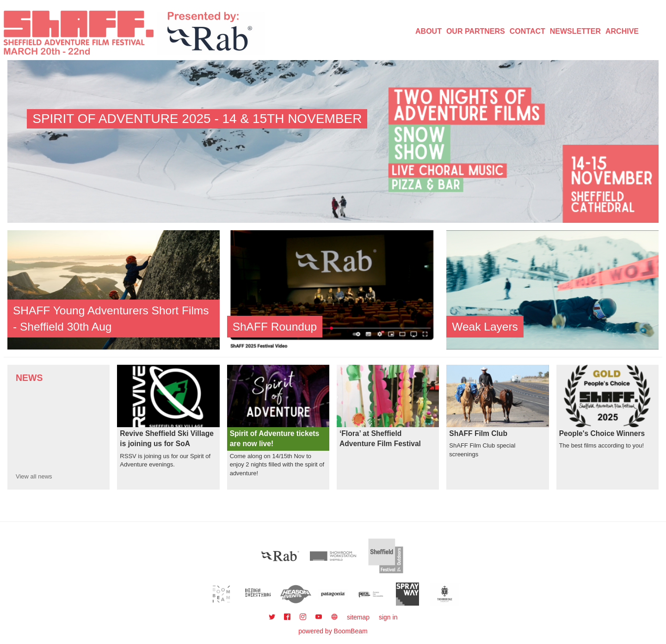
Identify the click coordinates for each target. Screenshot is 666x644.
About (429, 31)
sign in (388, 617)
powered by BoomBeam (333, 631)
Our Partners (476, 31)
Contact (527, 31)
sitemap (358, 617)
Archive (622, 31)
